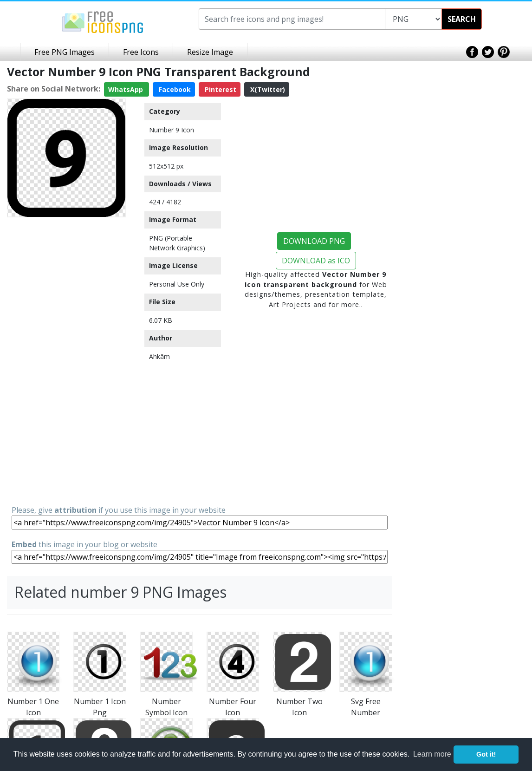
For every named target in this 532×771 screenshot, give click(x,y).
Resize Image (210, 52)
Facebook (174, 89)
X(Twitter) (267, 89)
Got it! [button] (486, 754)
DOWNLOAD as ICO (316, 261)
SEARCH (462, 19)
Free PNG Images (65, 52)
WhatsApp (127, 89)
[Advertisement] (66, 360)
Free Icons (141, 52)
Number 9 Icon (172, 130)
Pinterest (220, 89)
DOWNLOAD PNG (314, 241)
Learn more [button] (432, 754)
